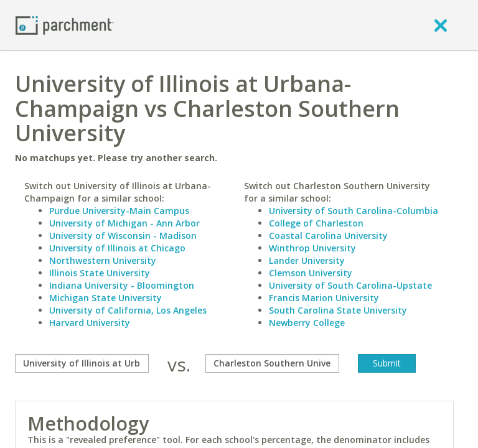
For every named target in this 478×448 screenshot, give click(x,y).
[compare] (82, 363)
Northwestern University (103, 260)
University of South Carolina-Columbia (354, 211)
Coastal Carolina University (328, 236)
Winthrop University (312, 248)
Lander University (307, 260)
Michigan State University (105, 298)
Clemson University (311, 273)
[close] (441, 25)
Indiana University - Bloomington (122, 285)
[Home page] (65, 25)
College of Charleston (316, 223)
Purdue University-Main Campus (119, 211)
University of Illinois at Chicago (117, 248)
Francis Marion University (324, 298)
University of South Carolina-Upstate (350, 285)
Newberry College (307, 323)
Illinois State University (100, 273)
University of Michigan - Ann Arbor (124, 223)
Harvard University (90, 323)
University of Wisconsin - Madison (123, 236)
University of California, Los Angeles (128, 310)
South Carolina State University (338, 310)
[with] (272, 363)
